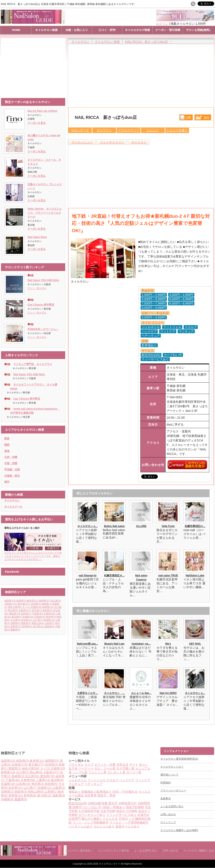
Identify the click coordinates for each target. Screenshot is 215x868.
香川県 (39, 626)
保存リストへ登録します (203, 118)
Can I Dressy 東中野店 (41, 305)
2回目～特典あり (114, 807)
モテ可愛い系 (125, 768)
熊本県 (51, 617)
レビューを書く (177, 130)
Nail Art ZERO (168, 693)
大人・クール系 (105, 768)
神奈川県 (15, 607)
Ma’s (168, 644)
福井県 (26, 614)
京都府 (37, 607)
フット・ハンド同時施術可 (91, 823)
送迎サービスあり (127, 826)
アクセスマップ (129, 130)
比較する (186, 117)
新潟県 (17, 617)
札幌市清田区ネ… (114, 576)
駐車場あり (104, 792)
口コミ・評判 (107, 30)
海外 (7, 482)
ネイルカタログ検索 (137, 30)
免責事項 (166, 798)
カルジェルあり (104, 826)
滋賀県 (10, 601)
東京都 (24, 604)
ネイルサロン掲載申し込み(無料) (179, 830)
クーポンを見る (37, 123)
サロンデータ (80, 130)
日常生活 (122, 765)
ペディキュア (94, 784)
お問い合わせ (168, 814)
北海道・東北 (12, 476)
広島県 (40, 617)
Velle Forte (168, 526)
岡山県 (13, 610)
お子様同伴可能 (89, 811)
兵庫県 (50, 614)
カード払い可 (92, 807)
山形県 (50, 623)
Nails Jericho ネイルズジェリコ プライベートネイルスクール (45, 213)
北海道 (11, 604)
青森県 (15, 768)
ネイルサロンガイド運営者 (114, 851)
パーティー (86, 768)
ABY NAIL (195, 644)
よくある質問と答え (172, 806)
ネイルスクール (13, 507)
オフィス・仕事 (105, 765)
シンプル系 (80, 772)
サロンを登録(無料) (198, 30)
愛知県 (15, 614)
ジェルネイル (78, 780)
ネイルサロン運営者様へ (79, 851)
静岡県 (48, 607)
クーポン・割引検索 (168, 30)
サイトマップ (168, 822)
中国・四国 (11, 463)
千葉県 (38, 614)
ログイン (162, 24)
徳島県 (26, 623)
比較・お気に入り (77, 30)
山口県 (38, 620)
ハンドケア (127, 780)
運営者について (169, 775)
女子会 (73, 768)
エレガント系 (116, 772)
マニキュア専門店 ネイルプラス (33, 364)
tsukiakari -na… (141, 644)
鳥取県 (22, 601)
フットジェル (97, 780)
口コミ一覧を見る (37, 288)
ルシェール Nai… (141, 693)
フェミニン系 (97, 772)
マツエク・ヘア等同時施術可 (129, 823)
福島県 (50, 626)
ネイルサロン (12, 500)
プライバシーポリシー (173, 791)
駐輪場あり (89, 792)
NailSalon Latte (195, 576)
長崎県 (48, 610)
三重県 (44, 780)
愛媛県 (15, 630)
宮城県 (28, 617)
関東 (7, 439)
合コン (143, 765)
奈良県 (27, 620)
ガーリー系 (134, 772)
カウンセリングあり (92, 815)
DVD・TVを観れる (125, 792)
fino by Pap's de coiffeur (42, 111)
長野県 (16, 626)
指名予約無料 (135, 807)
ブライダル (76, 765)
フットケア (143, 780)
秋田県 (52, 784)
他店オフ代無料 (127, 811)
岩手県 (37, 610)
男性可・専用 (106, 795)
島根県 (47, 604)
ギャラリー (104, 130)
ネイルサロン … (114, 693)
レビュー (153, 130)
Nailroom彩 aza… (88, 644)
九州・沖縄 (11, 457)
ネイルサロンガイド (110, 864)
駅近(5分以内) (78, 803)
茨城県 (49, 620)
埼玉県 (33, 776)
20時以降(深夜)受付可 (103, 803)
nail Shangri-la (88, 576)
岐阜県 (33, 601)
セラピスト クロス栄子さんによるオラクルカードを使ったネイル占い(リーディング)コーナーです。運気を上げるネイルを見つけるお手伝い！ (33, 555)
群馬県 (28, 626)
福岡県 (45, 601)
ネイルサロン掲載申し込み (199, 851)
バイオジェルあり (81, 826)
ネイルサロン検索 (46, 30)
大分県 (16, 620)
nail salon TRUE (168, 576)
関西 (7, 445)
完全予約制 (108, 811)
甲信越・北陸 (12, 470)
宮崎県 (16, 623)
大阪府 (25, 610)
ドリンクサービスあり (121, 815)
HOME (16, 30)
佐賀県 (36, 604)
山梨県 (59, 788)
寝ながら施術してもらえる (100, 819)
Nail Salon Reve (37, 237)
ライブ (89, 765)
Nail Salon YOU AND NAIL (43, 280)
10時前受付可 (128, 803)
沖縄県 (8, 799)
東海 (7, 451)
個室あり (75, 792)
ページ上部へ (211, 731)
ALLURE (141, 526)
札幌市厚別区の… (195, 526)
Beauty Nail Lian (114, 644)
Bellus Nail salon (114, 526)
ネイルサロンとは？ (172, 767)
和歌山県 (38, 623)
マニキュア (76, 784)
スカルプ (112, 780)
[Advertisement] (34, 66)
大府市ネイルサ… (88, 693)
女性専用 (91, 795)
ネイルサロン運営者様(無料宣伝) (179, 759)
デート (134, 765)
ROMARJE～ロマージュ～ (43, 329)
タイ (26, 607)
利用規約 (166, 783)
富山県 (56, 601)
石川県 (23, 772)
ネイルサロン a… (88, 526)
